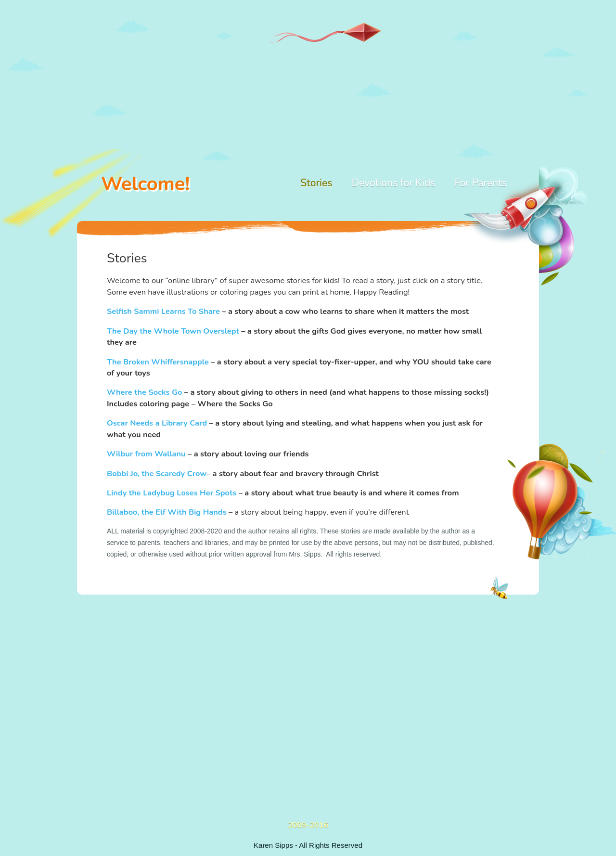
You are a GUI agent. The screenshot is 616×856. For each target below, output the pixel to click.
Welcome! (145, 184)
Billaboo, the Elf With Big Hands (167, 512)
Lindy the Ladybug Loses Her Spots (172, 493)
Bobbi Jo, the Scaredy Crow (157, 473)
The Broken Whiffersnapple (158, 362)
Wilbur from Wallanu (146, 454)
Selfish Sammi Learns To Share (163, 311)
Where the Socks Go (144, 392)
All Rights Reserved (331, 845)
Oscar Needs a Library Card (157, 423)
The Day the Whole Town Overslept (173, 331)
